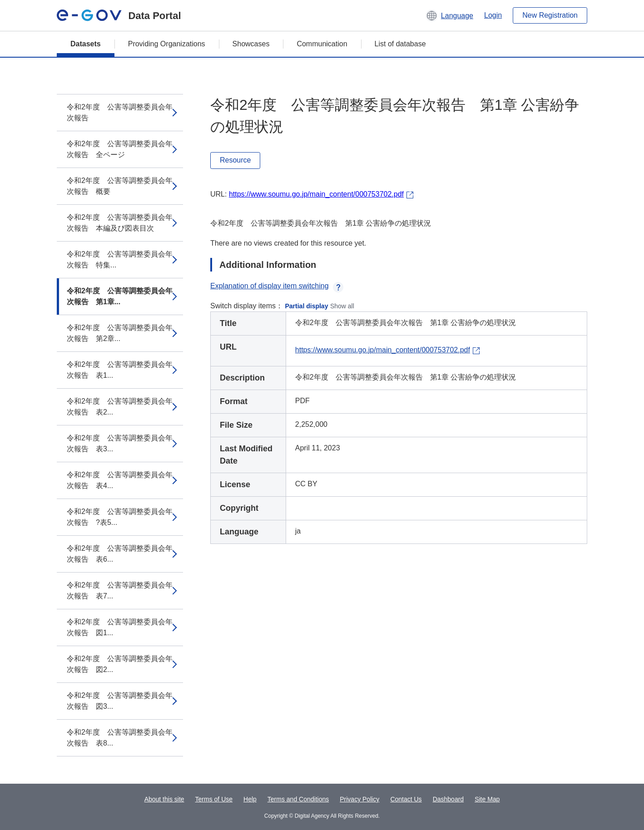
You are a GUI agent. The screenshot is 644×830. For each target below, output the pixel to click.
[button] (449, 15)
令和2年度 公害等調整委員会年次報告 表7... (120, 590)
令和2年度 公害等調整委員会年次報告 (120, 112)
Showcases (251, 44)
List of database (400, 44)
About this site (164, 799)
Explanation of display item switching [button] (277, 286)
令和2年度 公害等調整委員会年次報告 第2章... (120, 333)
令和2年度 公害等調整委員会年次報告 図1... (120, 627)
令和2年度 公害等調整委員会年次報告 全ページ (120, 149)
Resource (235, 160)
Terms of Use (214, 799)
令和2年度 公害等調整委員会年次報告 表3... (120, 443)
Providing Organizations (167, 44)
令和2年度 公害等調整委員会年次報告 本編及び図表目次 (120, 223)
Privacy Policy (359, 799)
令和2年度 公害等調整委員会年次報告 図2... (120, 664)
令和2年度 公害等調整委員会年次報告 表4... (120, 480)
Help (250, 799)
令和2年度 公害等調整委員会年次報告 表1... (120, 370)
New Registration (550, 15)
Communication (322, 44)
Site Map (487, 799)
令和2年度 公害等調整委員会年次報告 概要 (120, 186)
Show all (342, 306)
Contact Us (406, 799)
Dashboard (448, 799)
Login (493, 15)
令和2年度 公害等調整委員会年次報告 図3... (120, 701)
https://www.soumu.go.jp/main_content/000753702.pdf (316, 194)
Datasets (86, 44)
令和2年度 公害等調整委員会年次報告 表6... (120, 554)
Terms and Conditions (298, 799)
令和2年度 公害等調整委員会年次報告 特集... (120, 259)
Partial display (307, 306)
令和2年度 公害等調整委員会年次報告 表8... (120, 738)
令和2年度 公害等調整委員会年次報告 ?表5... (120, 517)
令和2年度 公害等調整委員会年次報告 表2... (120, 407)
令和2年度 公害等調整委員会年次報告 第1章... (120, 296)
